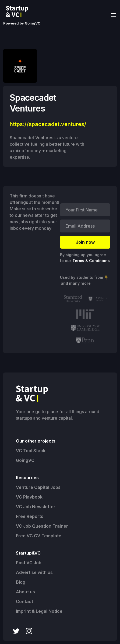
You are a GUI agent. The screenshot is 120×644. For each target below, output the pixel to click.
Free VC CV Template (39, 536)
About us (25, 592)
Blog (21, 582)
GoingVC (25, 460)
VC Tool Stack (31, 451)
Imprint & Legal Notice (39, 611)
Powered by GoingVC (22, 23)
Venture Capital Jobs (38, 487)
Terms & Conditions (91, 261)
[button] (112, 15)
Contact (24, 601)
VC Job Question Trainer (42, 526)
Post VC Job (29, 563)
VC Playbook (29, 497)
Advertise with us (34, 572)
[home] (19, 12)
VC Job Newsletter (36, 507)
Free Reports (30, 516)
